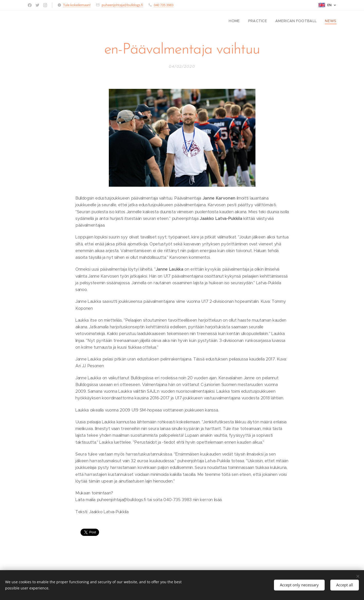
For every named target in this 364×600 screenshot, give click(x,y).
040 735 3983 (164, 5)
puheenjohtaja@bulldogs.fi (122, 5)
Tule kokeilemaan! (77, 5)
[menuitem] (241, 21)
